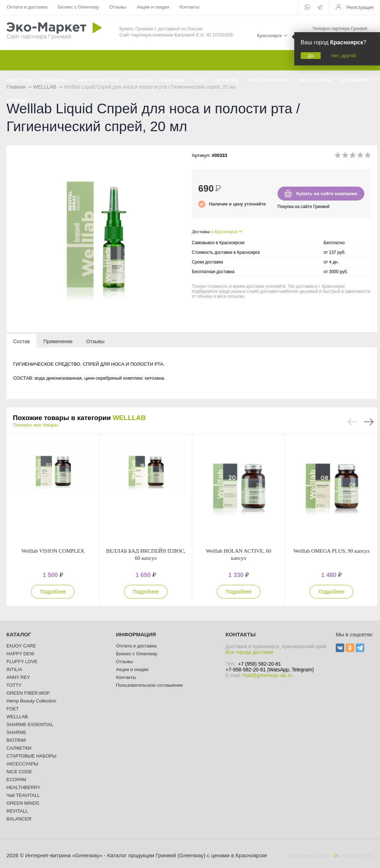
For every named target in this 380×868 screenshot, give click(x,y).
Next (369, 422)
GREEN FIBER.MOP (28, 693)
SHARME (16, 732)
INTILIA (14, 669)
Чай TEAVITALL (23, 795)
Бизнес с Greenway (79, 7)
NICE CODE (19, 772)
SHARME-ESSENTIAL (30, 724)
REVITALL (17, 811)
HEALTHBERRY (23, 787)
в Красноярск (224, 231)
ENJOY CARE (21, 646)
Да (311, 56)
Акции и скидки (153, 7)
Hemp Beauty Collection (31, 701)
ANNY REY (18, 677)
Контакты (190, 7)
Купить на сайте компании (327, 194)
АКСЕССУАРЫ (22, 764)
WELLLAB (129, 418)
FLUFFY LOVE (22, 662)
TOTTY (14, 685)
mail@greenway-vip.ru (267, 675)
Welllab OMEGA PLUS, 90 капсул (331, 551)
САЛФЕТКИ (19, 748)
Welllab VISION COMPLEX (53, 551)
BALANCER (19, 819)
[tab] (21, 341)
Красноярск (269, 36)
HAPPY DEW (20, 654)
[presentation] (21, 341)
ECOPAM (16, 780)
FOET (13, 709)
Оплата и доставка (27, 7)
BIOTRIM (16, 740)
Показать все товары (36, 425)
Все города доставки (250, 652)
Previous (353, 422)
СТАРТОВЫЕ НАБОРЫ (31, 756)
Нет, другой (344, 56)
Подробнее (53, 592)
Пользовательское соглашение (149, 685)
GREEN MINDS (23, 803)
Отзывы (118, 7)
